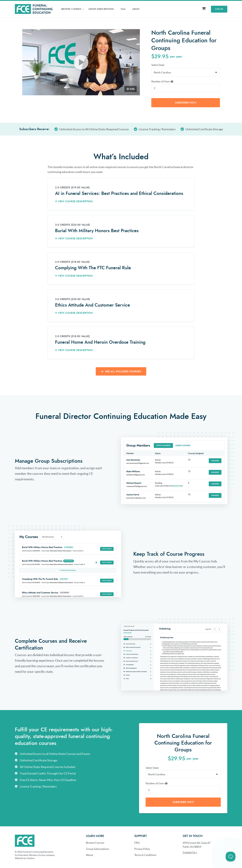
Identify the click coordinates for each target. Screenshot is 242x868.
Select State (158, 65)
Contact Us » (190, 852)
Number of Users (162, 81)
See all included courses (121, 371)
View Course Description (74, 201)
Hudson (31, 858)
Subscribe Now (186, 103)
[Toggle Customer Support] (231, 857)
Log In (219, 9)
